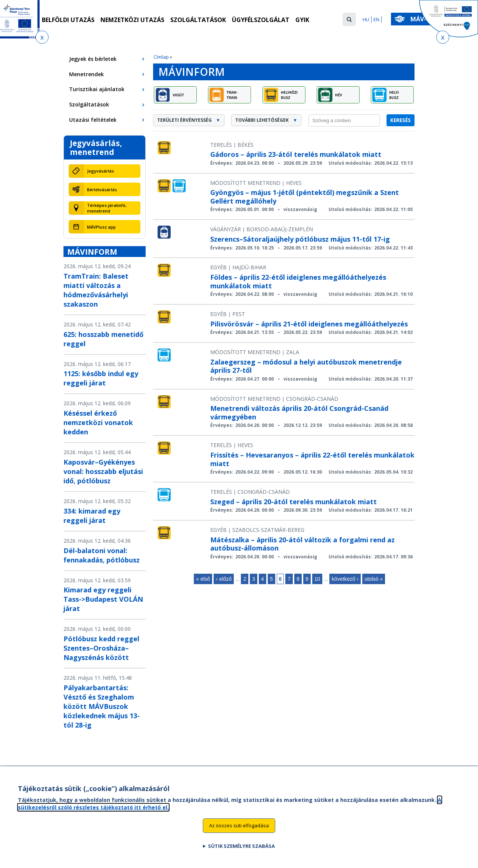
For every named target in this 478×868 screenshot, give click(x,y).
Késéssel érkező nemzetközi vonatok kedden (98, 422)
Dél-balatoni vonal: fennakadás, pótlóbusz (102, 555)
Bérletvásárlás (102, 190)
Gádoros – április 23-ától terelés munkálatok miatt (296, 154)
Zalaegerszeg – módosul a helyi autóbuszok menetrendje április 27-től (306, 366)
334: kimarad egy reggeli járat (92, 516)
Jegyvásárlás (100, 171)
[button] (349, 19)
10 (317, 579)
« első (203, 579)
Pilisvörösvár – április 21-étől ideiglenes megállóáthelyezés (309, 324)
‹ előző (224, 579)
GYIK (302, 20)
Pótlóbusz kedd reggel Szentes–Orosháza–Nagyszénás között (101, 648)
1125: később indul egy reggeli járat (101, 378)
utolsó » (374, 579)
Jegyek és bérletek (93, 59)
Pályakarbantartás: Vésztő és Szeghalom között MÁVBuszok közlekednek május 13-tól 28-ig (102, 706)
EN (376, 19)
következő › (345, 579)
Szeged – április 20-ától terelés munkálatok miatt (294, 502)
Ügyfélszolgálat (261, 20)
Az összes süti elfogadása (239, 829)
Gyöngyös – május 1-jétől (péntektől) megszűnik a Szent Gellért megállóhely (305, 197)
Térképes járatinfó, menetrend (107, 208)
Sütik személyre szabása (241, 849)
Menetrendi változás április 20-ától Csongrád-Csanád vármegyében (299, 413)
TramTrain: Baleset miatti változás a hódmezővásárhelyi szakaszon (96, 290)
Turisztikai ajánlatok (97, 89)
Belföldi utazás (68, 20)
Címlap (161, 57)
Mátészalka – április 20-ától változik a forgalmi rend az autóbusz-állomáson (302, 544)
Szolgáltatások (198, 20)
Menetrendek (86, 74)
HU (366, 19)
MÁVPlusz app (101, 227)
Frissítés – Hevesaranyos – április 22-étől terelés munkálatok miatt (312, 459)
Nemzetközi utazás (132, 20)
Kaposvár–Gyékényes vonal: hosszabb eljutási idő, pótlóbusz (103, 471)
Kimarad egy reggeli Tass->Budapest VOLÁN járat (103, 599)
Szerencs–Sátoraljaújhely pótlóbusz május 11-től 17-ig (300, 239)
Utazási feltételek (93, 120)
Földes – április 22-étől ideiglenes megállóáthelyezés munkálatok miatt (298, 281)
